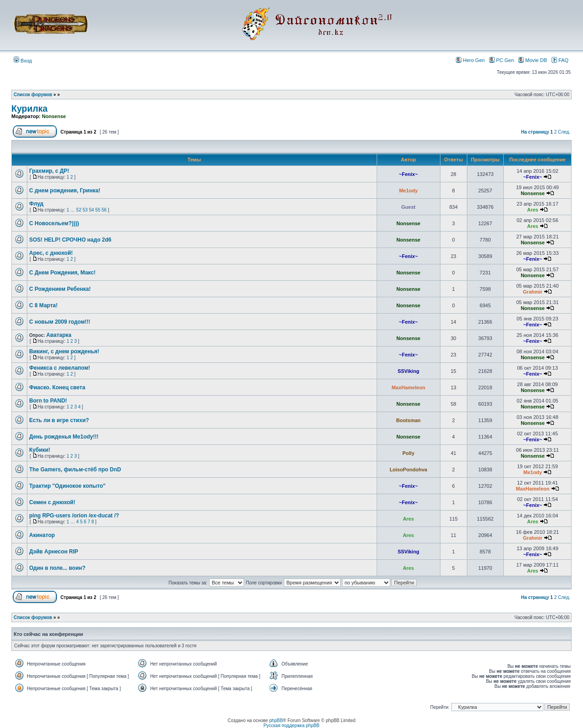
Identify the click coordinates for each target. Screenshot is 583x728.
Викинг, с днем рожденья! (64, 351)
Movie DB (533, 60)
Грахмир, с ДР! (49, 171)
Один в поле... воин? (57, 568)
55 (98, 210)
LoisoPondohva (408, 470)
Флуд (36, 204)
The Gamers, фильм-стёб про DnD (75, 470)
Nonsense (54, 116)
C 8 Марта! (43, 305)
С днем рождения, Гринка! (65, 191)
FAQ (560, 60)
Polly (408, 453)
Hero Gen (470, 60)
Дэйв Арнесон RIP (54, 552)
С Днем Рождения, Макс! (62, 273)
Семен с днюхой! (52, 502)
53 (85, 210)
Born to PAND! (48, 401)
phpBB (276, 720)
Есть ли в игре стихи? (59, 420)
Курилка (29, 108)
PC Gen (501, 60)
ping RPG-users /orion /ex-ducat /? (74, 516)
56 (104, 210)
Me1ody (408, 191)
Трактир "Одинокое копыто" (67, 486)
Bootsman (409, 420)
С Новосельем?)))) (54, 223)
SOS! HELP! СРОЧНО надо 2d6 (70, 240)
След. (564, 132)
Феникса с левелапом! (60, 368)
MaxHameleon (409, 387)
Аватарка (59, 335)
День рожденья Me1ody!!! (64, 437)
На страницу (535, 132)
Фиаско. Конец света (57, 387)
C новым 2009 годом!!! (60, 322)
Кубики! (40, 450)
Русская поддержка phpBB (291, 725)
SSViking (408, 371)
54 (91, 210)
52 (79, 210)
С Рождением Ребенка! (60, 289)
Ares (532, 210)
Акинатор (42, 535)
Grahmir (533, 292)
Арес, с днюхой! (51, 253)
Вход (23, 61)
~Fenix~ (409, 174)
